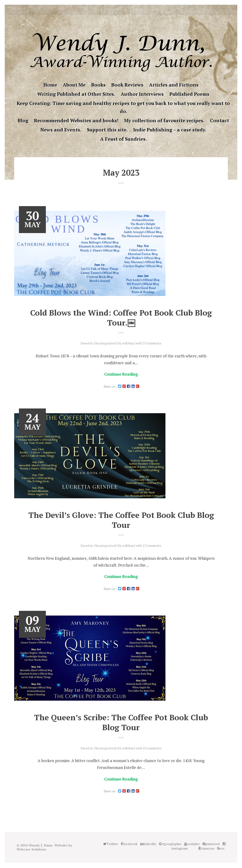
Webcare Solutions (32, 850)
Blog (23, 120)
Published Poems (189, 94)
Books (98, 85)
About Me (74, 85)
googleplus (117, 10)
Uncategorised (105, 343)
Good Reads (139, 10)
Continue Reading (121, 374)
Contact (220, 120)
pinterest (125, 10)
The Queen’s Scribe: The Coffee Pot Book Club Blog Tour (121, 723)
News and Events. (61, 130)
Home (50, 85)
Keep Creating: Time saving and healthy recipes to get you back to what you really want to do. (123, 107)
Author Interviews (142, 94)
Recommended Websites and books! (76, 120)
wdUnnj (128, 343)
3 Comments (152, 343)
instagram (132, 10)
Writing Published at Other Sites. (76, 94)
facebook (103, 10)
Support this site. (107, 130)
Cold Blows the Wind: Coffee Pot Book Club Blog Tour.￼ (121, 318)
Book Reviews (127, 85)
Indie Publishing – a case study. (170, 130)
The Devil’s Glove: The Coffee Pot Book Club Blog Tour (121, 520)
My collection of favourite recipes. (164, 120)
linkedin (110, 10)
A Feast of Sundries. (123, 139)
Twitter (95, 10)
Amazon (147, 10)
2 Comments (152, 546)
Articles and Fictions (174, 85)
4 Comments (152, 748)
